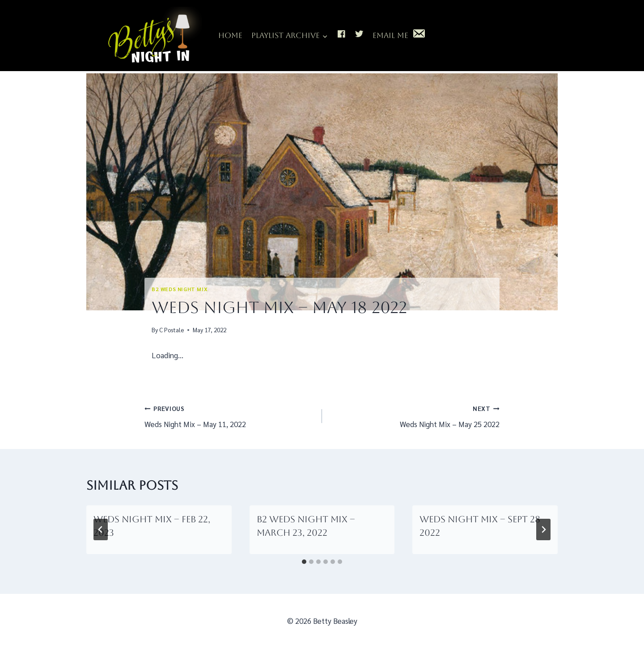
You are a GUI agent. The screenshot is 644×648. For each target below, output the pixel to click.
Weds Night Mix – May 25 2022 (415, 415)
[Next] (543, 529)
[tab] (304, 562)
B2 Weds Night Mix (180, 289)
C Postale (172, 330)
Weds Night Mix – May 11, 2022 (229, 415)
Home (230, 35)
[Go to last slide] (101, 529)
